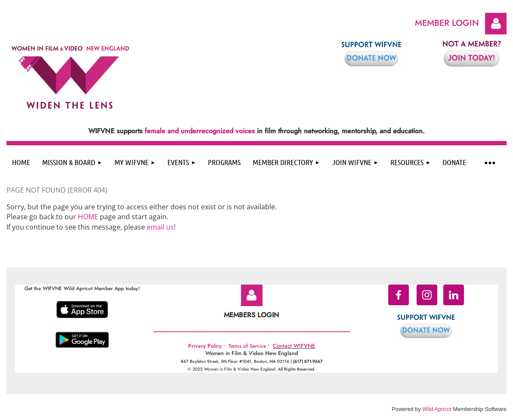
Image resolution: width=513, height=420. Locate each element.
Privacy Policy (205, 346)
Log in (496, 24)
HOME (88, 217)
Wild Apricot (437, 409)
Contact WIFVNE (294, 346)
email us (160, 227)
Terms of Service (247, 346)
